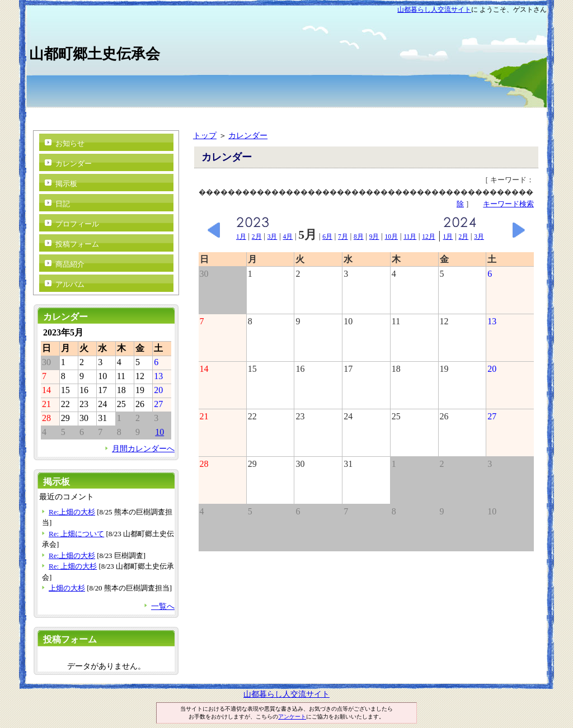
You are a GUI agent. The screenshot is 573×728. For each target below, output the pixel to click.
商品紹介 (70, 264)
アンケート (292, 717)
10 (159, 432)
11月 (410, 237)
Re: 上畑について (76, 534)
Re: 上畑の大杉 (73, 566)
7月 (343, 237)
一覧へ (163, 606)
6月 (327, 237)
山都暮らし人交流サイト (434, 10)
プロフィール (77, 224)
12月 (429, 237)
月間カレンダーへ (143, 448)
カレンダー (248, 135)
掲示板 (66, 184)
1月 (241, 237)
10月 (392, 237)
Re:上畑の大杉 (72, 512)
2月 (257, 237)
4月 (288, 237)
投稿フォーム (77, 244)
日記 (63, 204)
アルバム (70, 284)
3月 (273, 237)
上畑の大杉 (67, 588)
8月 (359, 237)
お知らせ (70, 143)
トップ (205, 135)
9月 (374, 237)
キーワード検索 (508, 204)
